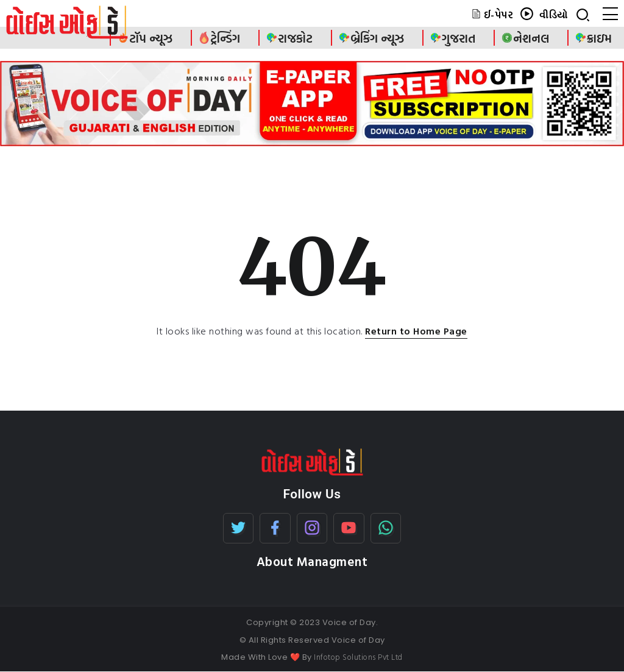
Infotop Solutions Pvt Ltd (358, 657)
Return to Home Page (416, 331)
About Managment (312, 561)
